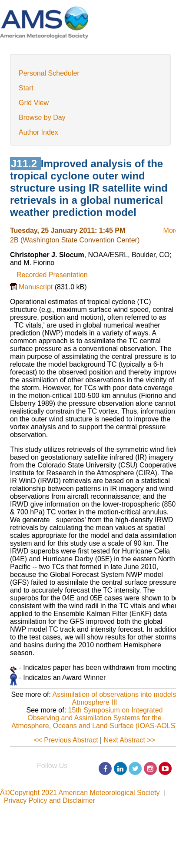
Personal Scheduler (49, 73)
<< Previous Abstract (66, 740)
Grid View (34, 103)
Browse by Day (42, 118)
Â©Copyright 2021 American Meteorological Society (80, 793)
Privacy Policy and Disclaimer (50, 800)
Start (26, 88)
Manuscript (37, 287)
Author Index (38, 132)
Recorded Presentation (52, 275)
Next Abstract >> (130, 740)
